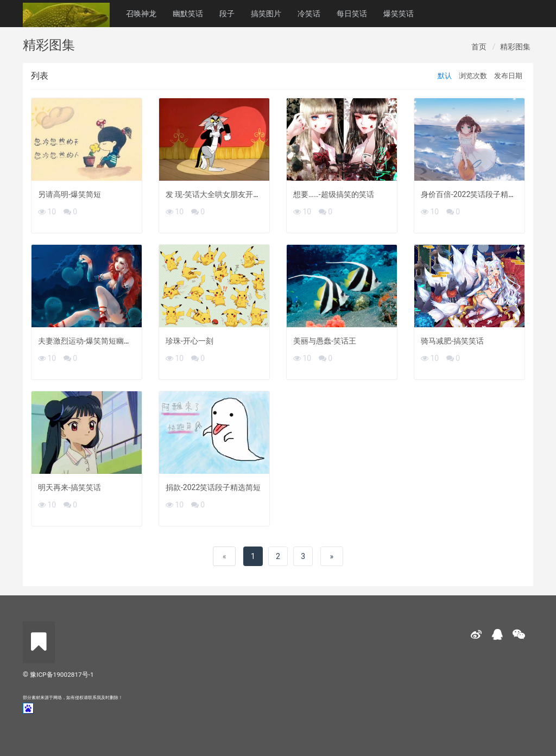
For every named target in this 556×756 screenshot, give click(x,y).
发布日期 (508, 76)
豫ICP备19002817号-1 (62, 675)
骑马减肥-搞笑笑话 (452, 341)
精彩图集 (515, 47)
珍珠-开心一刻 (189, 341)
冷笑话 (309, 14)
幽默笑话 (188, 14)
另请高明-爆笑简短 (69, 194)
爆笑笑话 (399, 14)
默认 (445, 76)
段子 (227, 14)
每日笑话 (352, 14)
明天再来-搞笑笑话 (69, 487)
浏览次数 (473, 76)
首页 (479, 47)
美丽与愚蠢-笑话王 (325, 341)
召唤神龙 (141, 14)
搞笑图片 (266, 14)
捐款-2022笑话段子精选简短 (213, 487)
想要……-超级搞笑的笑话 (334, 194)
